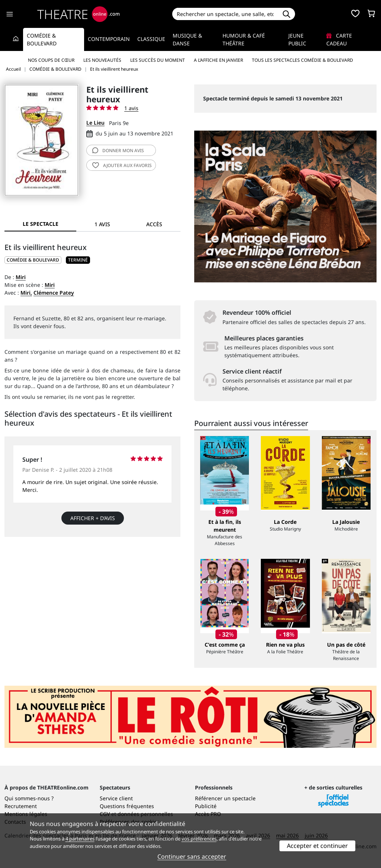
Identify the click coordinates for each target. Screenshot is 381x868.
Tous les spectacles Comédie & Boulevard (302, 60)
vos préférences (199, 839)
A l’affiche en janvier (218, 60)
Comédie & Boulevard (42, 39)
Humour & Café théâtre (244, 39)
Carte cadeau (339, 39)
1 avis (131, 108)
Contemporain (109, 39)
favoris (122, 165)
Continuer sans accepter (192, 856)
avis (118, 150)
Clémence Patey (54, 293)
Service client (116, 798)
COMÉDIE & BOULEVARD (33, 260)
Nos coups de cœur (51, 60)
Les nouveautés (102, 60)
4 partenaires (80, 839)
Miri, (26, 293)
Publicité (206, 806)
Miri (21, 277)
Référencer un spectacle (225, 798)
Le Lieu (95, 123)
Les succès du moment (158, 60)
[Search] (225, 14)
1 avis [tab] (102, 224)
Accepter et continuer (317, 846)
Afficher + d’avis (93, 518)
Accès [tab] (154, 224)
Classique (151, 39)
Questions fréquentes (127, 806)
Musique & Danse (187, 39)
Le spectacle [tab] (41, 224)
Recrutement (21, 806)
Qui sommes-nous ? (29, 798)
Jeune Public (297, 39)
